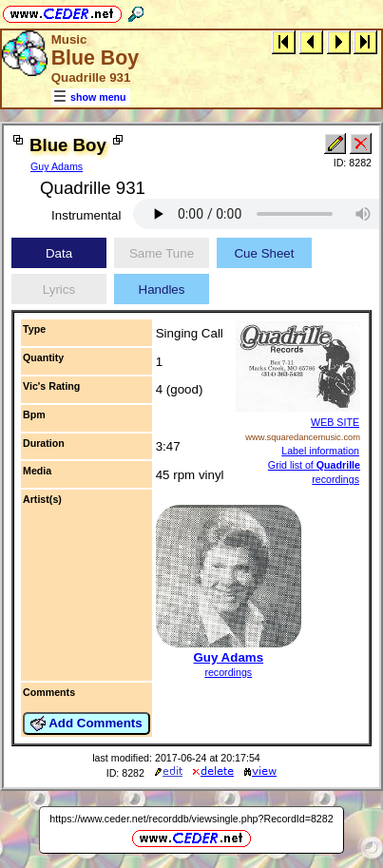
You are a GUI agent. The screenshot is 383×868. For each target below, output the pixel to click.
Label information (320, 451)
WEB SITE (335, 422)
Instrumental (86, 215)
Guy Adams (57, 166)
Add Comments (86, 723)
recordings (228, 672)
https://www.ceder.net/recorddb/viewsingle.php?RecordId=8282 (191, 819)
